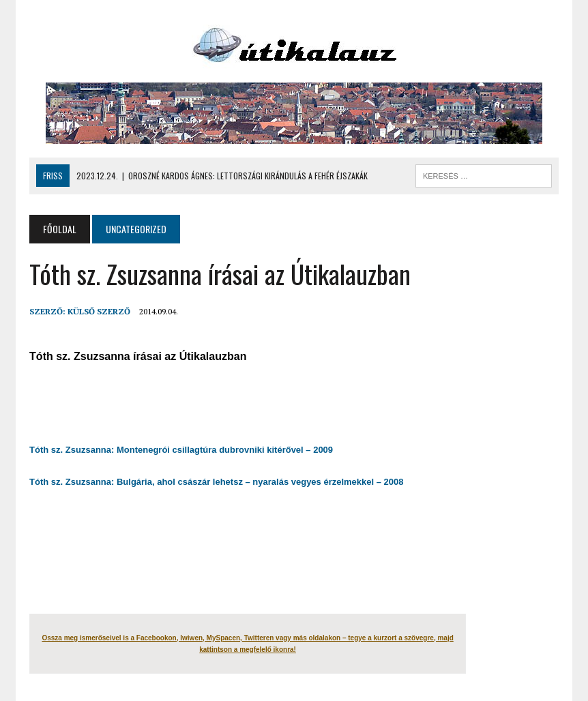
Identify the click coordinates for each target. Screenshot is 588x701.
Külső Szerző (99, 311)
